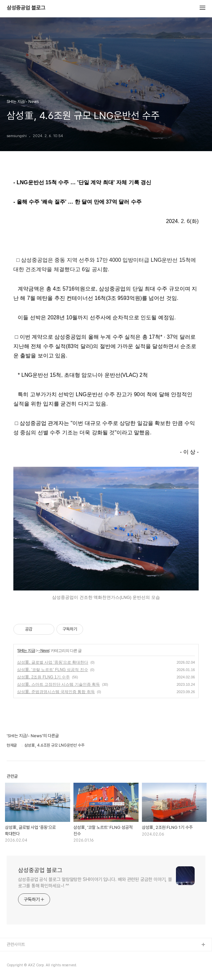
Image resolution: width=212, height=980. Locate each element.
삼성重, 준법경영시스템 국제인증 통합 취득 (56, 692)
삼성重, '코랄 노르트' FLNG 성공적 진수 (53, 670)
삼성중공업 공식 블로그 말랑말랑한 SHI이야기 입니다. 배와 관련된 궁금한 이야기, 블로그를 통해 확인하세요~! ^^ (95, 883)
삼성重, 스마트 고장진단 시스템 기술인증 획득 (58, 684)
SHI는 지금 (26, 651)
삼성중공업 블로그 (26, 8)
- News (44, 651)
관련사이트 (16, 944)
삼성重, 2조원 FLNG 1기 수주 (43, 677)
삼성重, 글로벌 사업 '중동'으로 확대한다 (53, 662)
